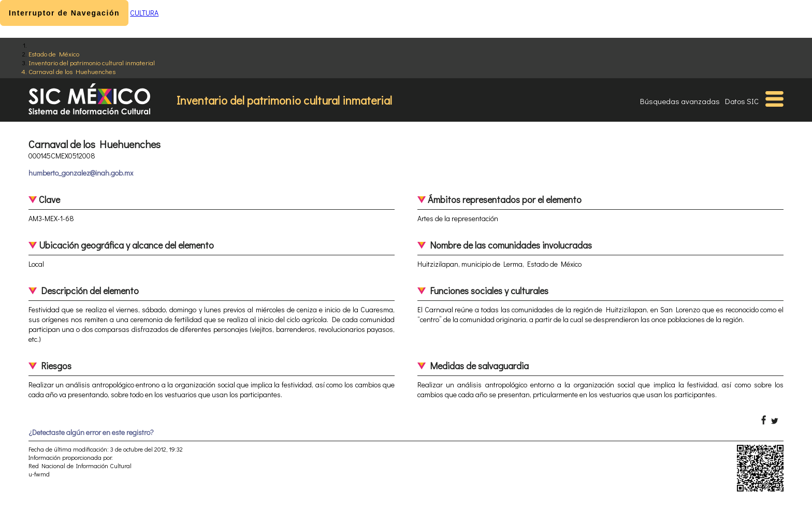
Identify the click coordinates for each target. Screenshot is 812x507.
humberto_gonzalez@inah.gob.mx (81, 173)
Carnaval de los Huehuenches (72, 71)
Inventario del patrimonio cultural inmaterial (92, 62)
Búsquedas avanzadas (680, 101)
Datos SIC (742, 101)
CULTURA (144, 13)
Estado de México (54, 54)
